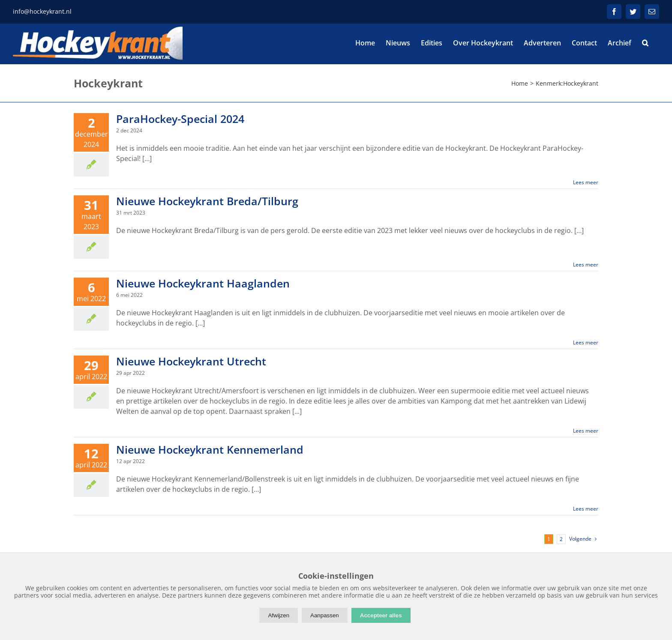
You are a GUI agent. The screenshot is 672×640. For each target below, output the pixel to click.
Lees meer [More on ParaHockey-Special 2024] (586, 182)
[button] (645, 43)
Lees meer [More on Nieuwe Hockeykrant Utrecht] (586, 431)
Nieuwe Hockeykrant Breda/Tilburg (207, 201)
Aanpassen (325, 615)
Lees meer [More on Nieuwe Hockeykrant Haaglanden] (586, 342)
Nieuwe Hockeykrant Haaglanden (203, 283)
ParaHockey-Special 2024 (180, 119)
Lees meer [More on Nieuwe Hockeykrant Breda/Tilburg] (586, 265)
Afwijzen (279, 615)
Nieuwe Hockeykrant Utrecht (191, 361)
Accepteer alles (381, 615)
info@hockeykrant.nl (42, 11)
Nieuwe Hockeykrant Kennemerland (210, 449)
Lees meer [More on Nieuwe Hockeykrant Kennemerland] (586, 509)
